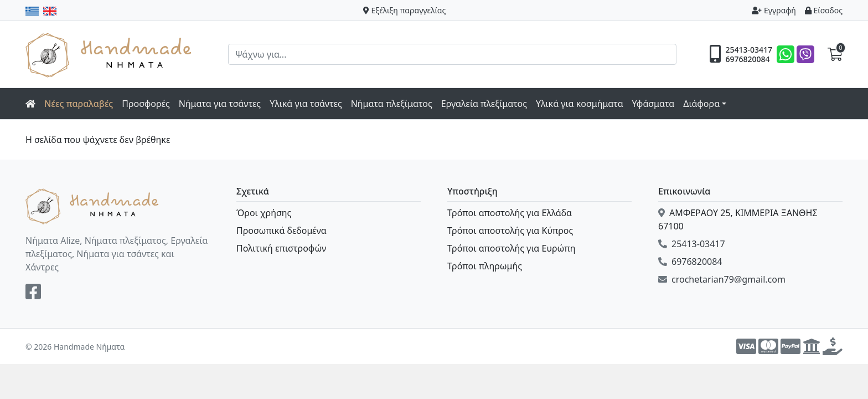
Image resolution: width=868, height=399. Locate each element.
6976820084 (747, 59)
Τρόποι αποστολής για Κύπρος (510, 231)
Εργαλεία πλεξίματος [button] (484, 104)
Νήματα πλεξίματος (392, 104)
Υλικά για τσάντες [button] (306, 104)
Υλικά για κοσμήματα (580, 104)
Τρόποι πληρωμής (485, 266)
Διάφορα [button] (701, 104)
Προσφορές (146, 104)
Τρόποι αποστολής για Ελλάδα (510, 213)
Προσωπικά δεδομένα (281, 231)
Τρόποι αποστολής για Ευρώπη (511, 248)
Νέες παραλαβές (79, 104)
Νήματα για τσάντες (220, 104)
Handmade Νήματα (110, 54)
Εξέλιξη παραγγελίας (405, 10)
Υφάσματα (653, 104)
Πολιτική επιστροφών (281, 248)
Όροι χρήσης (264, 213)
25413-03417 (749, 50)
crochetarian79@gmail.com (722, 279)
